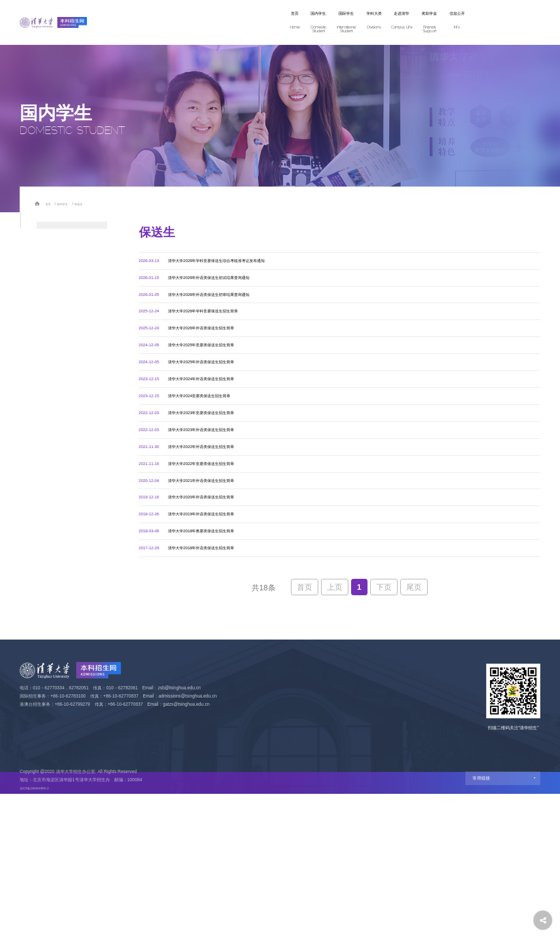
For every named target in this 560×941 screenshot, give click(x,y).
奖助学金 (372, 23)
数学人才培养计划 (61, 348)
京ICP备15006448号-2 (42, 936)
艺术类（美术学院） (64, 387)
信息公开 (415, 23)
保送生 (91, 204)
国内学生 (202, 23)
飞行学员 (49, 446)
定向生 (46, 426)
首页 (165, 23)
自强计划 (49, 329)
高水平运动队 (55, 406)
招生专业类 (52, 231)
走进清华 (330, 23)
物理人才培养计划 (61, 368)
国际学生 (244, 23)
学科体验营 (52, 251)
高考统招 (49, 270)
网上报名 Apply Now (488, 22)
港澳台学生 (52, 465)
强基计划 (49, 309)
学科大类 (287, 23)
